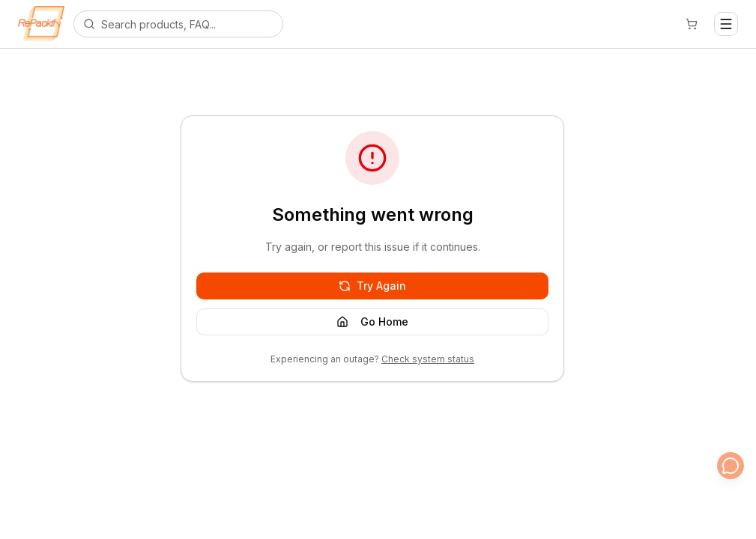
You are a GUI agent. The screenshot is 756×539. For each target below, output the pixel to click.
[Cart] (692, 24)
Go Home (372, 322)
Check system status (428, 359)
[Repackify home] (41, 24)
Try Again (372, 286)
